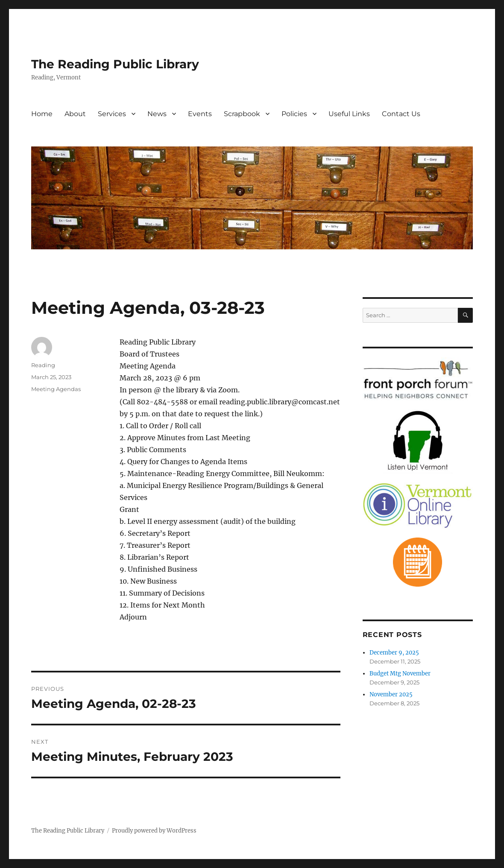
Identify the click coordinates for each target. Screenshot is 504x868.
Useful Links (349, 114)
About (75, 114)
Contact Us (401, 114)
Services (112, 114)
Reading (43, 365)
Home (42, 114)
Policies (294, 114)
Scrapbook (242, 114)
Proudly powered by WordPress (154, 831)
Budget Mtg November (400, 674)
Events (200, 114)
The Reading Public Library (115, 64)
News (157, 114)
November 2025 (391, 694)
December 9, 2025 (394, 653)
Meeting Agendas (56, 389)
